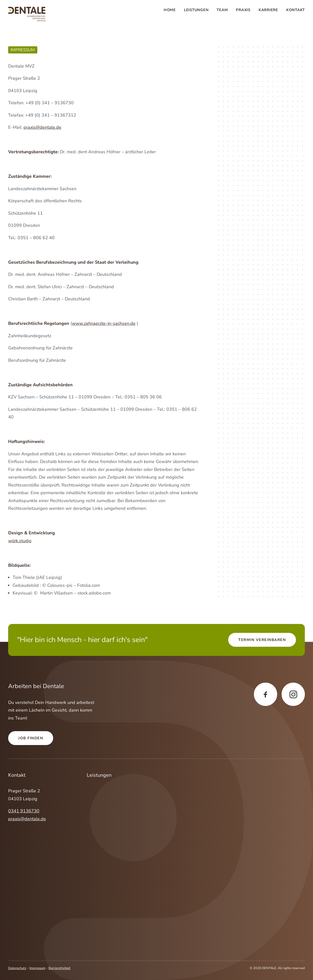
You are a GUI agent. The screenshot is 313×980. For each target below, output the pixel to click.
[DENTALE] (27, 14)
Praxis (243, 10)
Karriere (268, 10)
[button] (266, 694)
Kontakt (296, 10)
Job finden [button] (31, 738)
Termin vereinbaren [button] (262, 640)
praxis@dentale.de (42, 127)
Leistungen (196, 10)
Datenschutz (17, 968)
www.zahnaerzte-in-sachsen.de (104, 323)
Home (170, 10)
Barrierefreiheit (59, 968)
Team (222, 10)
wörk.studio (20, 541)
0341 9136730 (24, 811)
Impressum (37, 968)
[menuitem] (171, 10)
